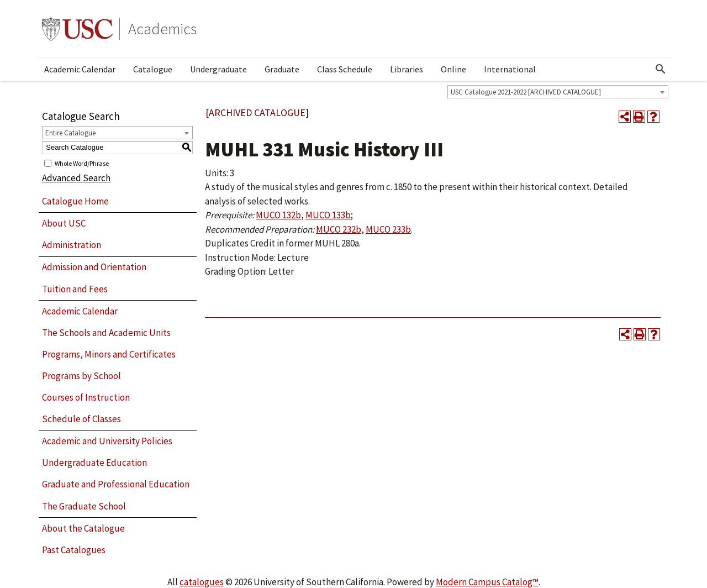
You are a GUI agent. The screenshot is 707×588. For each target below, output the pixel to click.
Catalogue (153, 69)
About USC (64, 223)
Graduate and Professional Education (116, 484)
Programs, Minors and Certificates (109, 354)
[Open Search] (661, 69)
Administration (72, 245)
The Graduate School (84, 506)
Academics (162, 29)
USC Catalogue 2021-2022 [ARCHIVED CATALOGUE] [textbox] (526, 92)
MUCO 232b (339, 229)
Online (453, 69)
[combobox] (558, 92)
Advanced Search (76, 178)
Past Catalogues (74, 550)
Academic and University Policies (107, 441)
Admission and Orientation (94, 267)
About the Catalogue (83, 528)
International (510, 69)
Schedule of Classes (81, 419)
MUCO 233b (388, 229)
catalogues (202, 582)
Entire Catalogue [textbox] (70, 133)
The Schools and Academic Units (106, 333)
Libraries (407, 69)
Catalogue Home (75, 201)
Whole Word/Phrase (82, 163)
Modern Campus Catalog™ (487, 582)
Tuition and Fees (75, 289)
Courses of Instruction (86, 397)
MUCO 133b (328, 215)
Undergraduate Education (94, 463)
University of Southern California (77, 29)
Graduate (282, 69)
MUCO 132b (278, 215)
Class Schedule (345, 69)
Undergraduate (218, 69)
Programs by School (81, 376)
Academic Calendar (80, 69)
